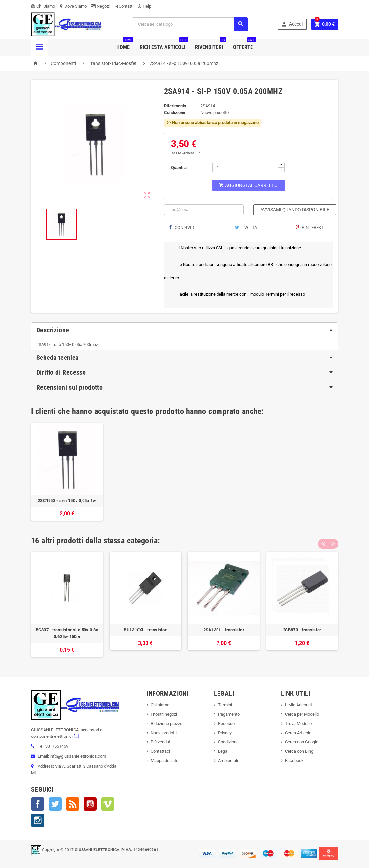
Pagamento (229, 714)
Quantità (179, 167)
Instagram (38, 820)
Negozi (100, 6)
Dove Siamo (73, 6)
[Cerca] (190, 24)
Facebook (38, 804)
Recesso (226, 723)
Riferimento (175, 106)
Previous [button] (323, 541)
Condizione (175, 113)
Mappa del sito (165, 760)
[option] (67, 472)
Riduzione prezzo (167, 723)
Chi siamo (160, 705)
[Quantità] (245, 168)
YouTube (90, 804)
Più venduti (161, 742)
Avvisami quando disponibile (295, 210)
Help (144, 6)
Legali (224, 751)
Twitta (246, 227)
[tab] (184, 330)
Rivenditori (211, 45)
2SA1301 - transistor (224, 630)
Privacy (225, 733)
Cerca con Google (302, 742)
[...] (76, 736)
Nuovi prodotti (164, 733)
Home (125, 45)
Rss (73, 804)
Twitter (55, 804)
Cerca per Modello (302, 714)
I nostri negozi (164, 714)
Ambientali (228, 760)
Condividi (182, 227)
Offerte (245, 45)
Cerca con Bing (299, 751)
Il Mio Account (299, 705)
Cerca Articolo (298, 733)
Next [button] (333, 541)
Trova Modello (298, 723)
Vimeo (108, 804)
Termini (225, 705)
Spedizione (228, 742)
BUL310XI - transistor (145, 630)
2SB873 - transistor (302, 630)
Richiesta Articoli (164, 45)
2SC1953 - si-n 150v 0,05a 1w (67, 500)
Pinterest (310, 227)
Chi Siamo (43, 6)
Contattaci (160, 751)
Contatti (123, 6)
